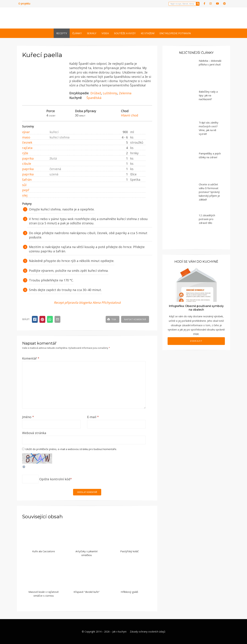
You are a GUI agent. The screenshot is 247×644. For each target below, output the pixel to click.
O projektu (24, 4)
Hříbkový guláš (129, 592)
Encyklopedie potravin (175, 33)
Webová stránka (34, 433)
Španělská (94, 98)
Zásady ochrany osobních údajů (148, 632)
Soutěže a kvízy (125, 33)
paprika (28, 158)
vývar (26, 132)
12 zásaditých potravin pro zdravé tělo (207, 219)
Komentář (31, 358)
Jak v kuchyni (119, 632)
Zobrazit (196, 341)
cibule (27, 164)
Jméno (28, 417)
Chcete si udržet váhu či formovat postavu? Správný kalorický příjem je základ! (209, 192)
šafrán (27, 180)
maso (26, 137)
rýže (25, 153)
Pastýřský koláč (129, 551)
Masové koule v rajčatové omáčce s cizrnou (44, 594)
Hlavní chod (130, 115)
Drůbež (96, 93)
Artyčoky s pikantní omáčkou (86, 553)
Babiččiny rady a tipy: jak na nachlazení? (208, 95)
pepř (26, 190)
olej (25, 195)
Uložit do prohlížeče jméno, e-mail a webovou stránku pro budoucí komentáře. (71, 449)
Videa (105, 33)
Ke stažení (148, 33)
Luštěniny (110, 93)
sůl (24, 185)
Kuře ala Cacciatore (44, 551)
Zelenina (125, 93)
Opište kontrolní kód (55, 479)
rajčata (27, 148)
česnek (27, 142)
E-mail (93, 417)
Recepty (62, 33)
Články (77, 33)
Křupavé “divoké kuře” (87, 592)
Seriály (92, 33)
